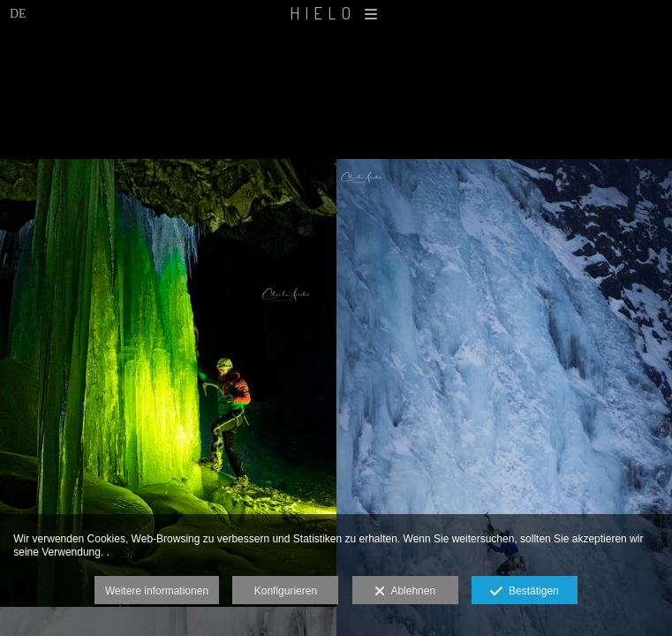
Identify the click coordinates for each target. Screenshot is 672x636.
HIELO (336, 13)
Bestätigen (524, 592)
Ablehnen (405, 592)
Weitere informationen (157, 591)
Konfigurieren (286, 591)
